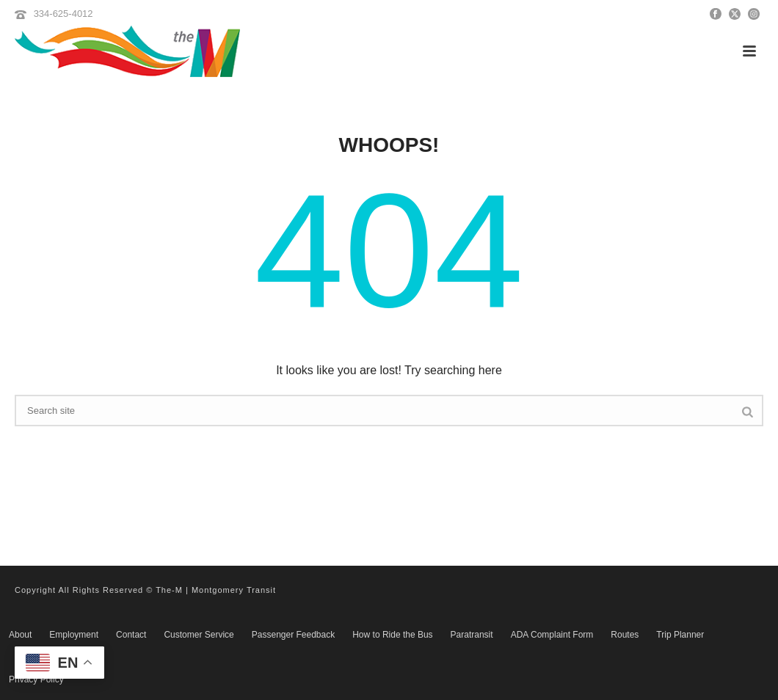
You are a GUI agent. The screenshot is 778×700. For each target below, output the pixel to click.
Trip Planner (680, 635)
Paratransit (472, 635)
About (20, 635)
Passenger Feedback (293, 635)
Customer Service (199, 635)
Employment (74, 635)
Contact (131, 635)
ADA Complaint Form (552, 635)
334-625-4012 (63, 14)
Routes (625, 635)
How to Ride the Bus (392, 635)
